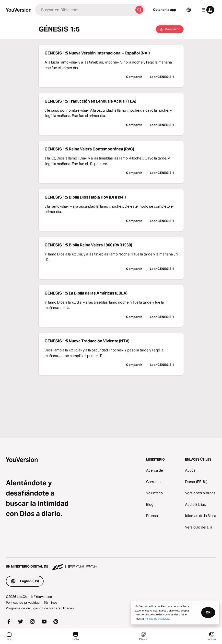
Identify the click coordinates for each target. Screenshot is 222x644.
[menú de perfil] (207, 10)
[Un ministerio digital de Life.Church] (111, 564)
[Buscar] (84, 10)
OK (208, 612)
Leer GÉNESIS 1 (162, 77)
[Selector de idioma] (189, 10)
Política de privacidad (158, 619)
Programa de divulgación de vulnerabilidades (40, 608)
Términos (51, 602)
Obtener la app (164, 10)
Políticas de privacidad (23, 602)
